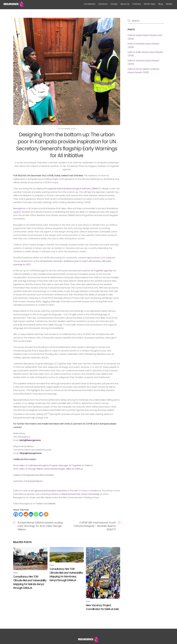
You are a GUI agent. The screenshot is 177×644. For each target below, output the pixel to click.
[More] (46, 514)
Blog (161, 4)
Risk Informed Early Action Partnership (80, 494)
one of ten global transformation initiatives (45, 491)
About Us (125, 4)
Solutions (103, 4)
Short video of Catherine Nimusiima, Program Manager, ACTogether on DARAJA (53, 465)
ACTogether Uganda (101, 271)
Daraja (114, 4)
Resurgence (19, 208)
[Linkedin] (31, 514)
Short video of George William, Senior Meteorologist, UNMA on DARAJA (48, 469)
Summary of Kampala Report (28, 481)
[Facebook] (16, 514)
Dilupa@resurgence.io (30, 453)
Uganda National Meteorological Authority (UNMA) (73, 189)
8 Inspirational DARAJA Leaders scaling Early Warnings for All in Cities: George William (40, 526)
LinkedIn (52, 504)
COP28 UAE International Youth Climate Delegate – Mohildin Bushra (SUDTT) (95, 526)
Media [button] (169, 4)
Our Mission (90, 4)
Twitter (39, 504)
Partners (137, 4)
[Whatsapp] (36, 514)
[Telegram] (41, 514)
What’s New (150, 4)
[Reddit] (26, 514)
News (15, 573)
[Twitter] (21, 514)
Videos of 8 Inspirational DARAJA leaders (34, 475)
